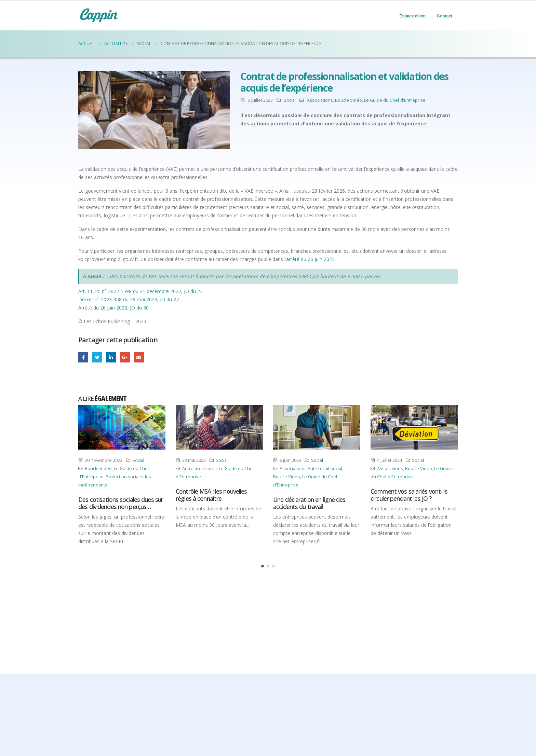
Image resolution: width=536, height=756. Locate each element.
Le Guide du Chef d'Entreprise (395, 100)
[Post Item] (122, 427)
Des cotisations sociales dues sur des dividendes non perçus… (121, 503)
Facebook (83, 357)
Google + (125, 357)
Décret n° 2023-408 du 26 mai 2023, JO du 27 (129, 299)
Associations (320, 100)
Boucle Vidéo (349, 100)
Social (290, 100)
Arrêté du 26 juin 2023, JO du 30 (113, 308)
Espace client (413, 16)
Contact (445, 16)
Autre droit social (199, 469)
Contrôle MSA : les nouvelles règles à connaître (211, 495)
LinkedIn (111, 357)
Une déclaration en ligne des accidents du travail (309, 503)
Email (139, 357)
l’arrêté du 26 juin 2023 (310, 259)
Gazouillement (97, 357)
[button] (263, 566)
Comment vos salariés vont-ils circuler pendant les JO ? (409, 495)
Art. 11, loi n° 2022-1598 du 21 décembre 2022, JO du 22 (140, 291)
